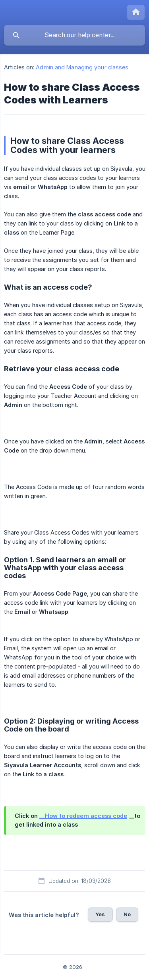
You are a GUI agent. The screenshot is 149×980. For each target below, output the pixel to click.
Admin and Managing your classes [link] (82, 67)
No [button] (127, 914)
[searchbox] (74, 35)
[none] (136, 12)
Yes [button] (100, 914)
